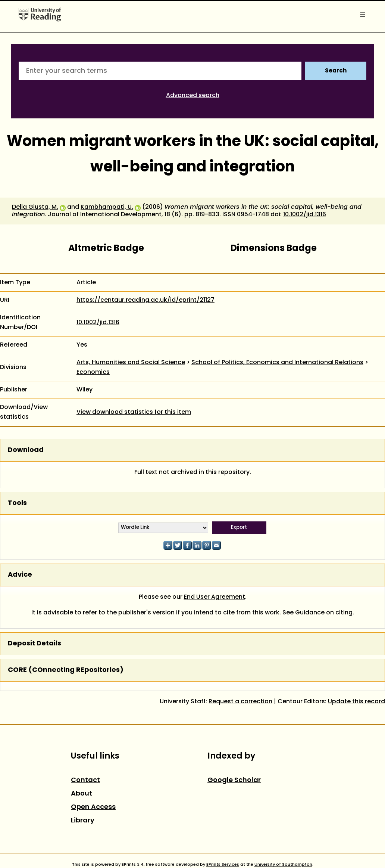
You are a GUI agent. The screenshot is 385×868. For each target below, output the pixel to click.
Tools (17, 503)
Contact (85, 780)
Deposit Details (35, 644)
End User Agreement (215, 597)
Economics (93, 372)
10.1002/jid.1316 (305, 215)
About (82, 794)
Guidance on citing (324, 613)
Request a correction (240, 702)
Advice (20, 575)
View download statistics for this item (134, 412)
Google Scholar (234, 780)
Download (26, 450)
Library (83, 821)
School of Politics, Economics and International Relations (277, 363)
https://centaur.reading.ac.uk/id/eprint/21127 (145, 300)
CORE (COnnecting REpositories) (66, 670)
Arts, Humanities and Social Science (131, 363)
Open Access (93, 807)
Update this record (356, 702)
